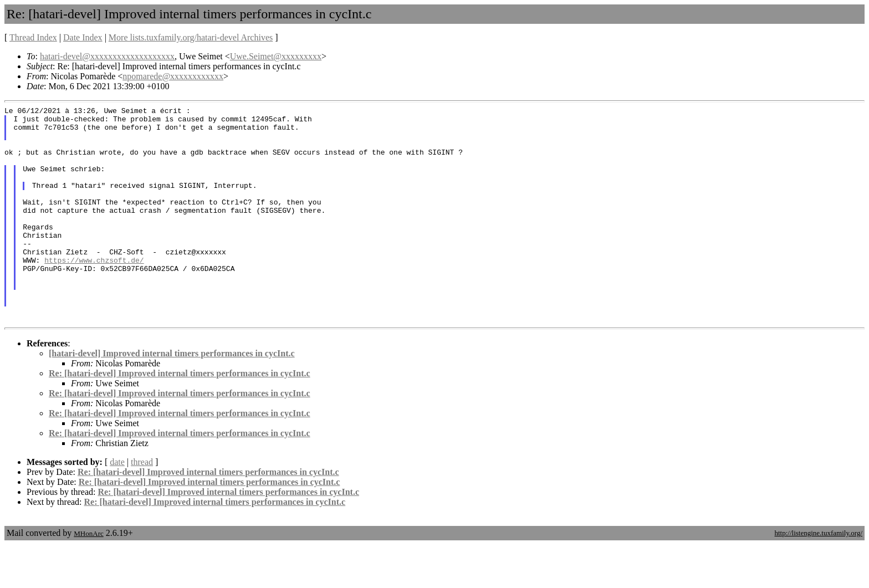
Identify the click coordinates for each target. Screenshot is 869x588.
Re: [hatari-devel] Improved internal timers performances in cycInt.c (180, 416)
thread (142, 505)
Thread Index (33, 37)
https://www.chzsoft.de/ (94, 292)
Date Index (83, 37)
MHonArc (88, 577)
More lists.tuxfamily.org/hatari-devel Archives (191, 37)
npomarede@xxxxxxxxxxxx (173, 76)
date (117, 505)
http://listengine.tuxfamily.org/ (818, 576)
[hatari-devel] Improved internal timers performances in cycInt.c (172, 397)
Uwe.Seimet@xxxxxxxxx (276, 56)
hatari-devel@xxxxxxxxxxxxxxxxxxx (107, 56)
